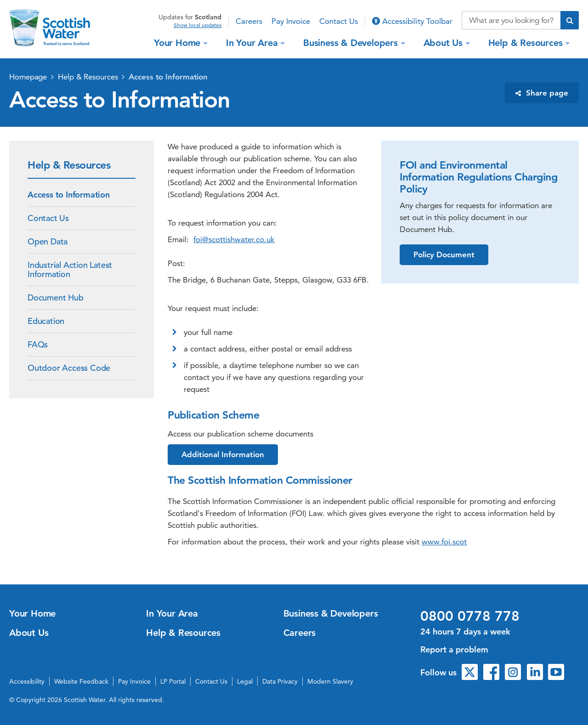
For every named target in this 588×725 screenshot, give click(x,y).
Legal (245, 681)
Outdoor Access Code (69, 368)
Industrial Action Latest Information (70, 269)
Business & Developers (352, 43)
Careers (249, 21)
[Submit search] (570, 20)
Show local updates (198, 25)
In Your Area (253, 43)
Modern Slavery (330, 681)
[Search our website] (511, 20)
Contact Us (339, 21)
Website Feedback (81, 681)
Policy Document (444, 255)
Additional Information (223, 454)
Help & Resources (527, 43)
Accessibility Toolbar (412, 21)
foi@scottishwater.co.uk (234, 239)
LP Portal (173, 681)
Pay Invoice (291, 21)
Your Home (178, 43)
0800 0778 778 (470, 616)
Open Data (48, 241)
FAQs (38, 344)
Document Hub (56, 297)
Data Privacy (280, 681)
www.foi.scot (444, 542)
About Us (444, 43)
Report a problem (454, 649)
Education (46, 321)
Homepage (28, 77)
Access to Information (168, 77)
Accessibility (27, 681)
